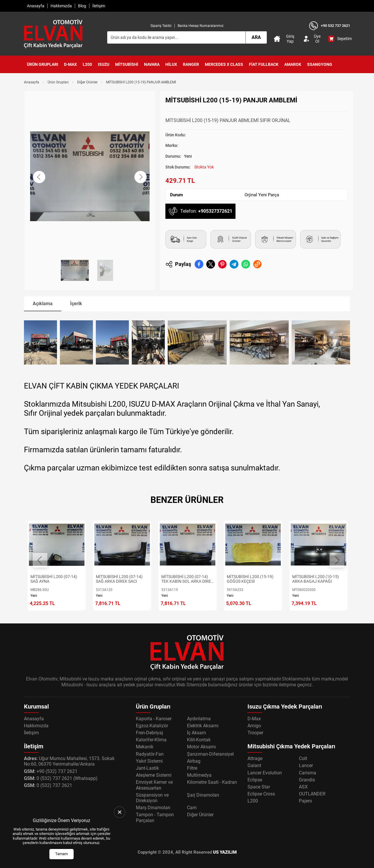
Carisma (308, 773)
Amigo (254, 726)
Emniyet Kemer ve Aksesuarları (154, 785)
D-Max (70, 64)
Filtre (192, 768)
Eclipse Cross (261, 794)
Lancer (306, 765)
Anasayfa (36, 6)
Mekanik (145, 747)
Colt (303, 758)
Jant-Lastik (147, 768)
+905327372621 (215, 211)
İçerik (76, 304)
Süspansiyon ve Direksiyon (152, 798)
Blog (82, 6)
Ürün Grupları (43, 64)
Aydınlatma (199, 719)
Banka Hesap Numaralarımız (201, 26)
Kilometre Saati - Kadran (212, 782)
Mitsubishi (127, 64)
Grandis (307, 780)
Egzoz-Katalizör (152, 726)
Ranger (191, 64)
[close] (120, 812)
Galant (254, 765)
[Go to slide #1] (75, 270)
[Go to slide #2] (105, 270)
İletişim (99, 6)
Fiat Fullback (264, 64)
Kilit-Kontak (199, 740)
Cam (192, 808)
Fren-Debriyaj (149, 733)
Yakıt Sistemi (149, 761)
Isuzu (104, 64)
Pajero (305, 801)
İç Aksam (196, 733)
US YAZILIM (225, 852)
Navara (152, 64)
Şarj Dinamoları (203, 795)
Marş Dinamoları (153, 808)
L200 (87, 64)
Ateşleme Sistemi (154, 775)
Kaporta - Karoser (154, 719)
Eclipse (255, 780)
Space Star (259, 787)
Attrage (255, 758)
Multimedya (199, 775)
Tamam (62, 854)
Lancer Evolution (265, 773)
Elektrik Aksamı (203, 726)
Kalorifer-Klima (151, 740)
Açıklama (43, 304)
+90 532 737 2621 (335, 26)
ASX (303, 787)
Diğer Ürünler (87, 82)
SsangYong (320, 64)
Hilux (171, 64)
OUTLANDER (312, 794)
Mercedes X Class (224, 64)
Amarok (293, 64)
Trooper (255, 733)
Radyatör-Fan (150, 754)
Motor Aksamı (201, 747)
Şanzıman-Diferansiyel (210, 754)
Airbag (194, 761)
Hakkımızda (61, 6)
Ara (256, 37)
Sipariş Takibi (161, 26)
